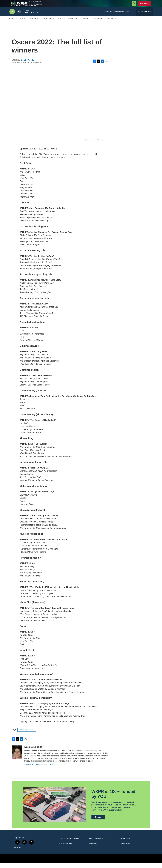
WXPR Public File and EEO (69, 844)
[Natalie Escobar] (17, 758)
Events (111, 24)
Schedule (35, 24)
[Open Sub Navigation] (16, 24)
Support (98, 24)
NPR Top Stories (27, 735)
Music (23, 24)
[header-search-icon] (135, 6)
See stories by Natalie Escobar (39, 770)
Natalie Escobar (28, 65)
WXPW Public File (65, 849)
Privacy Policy (125, 844)
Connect (73, 24)
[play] (12, 17)
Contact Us (93, 849)
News (12, 24)
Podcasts (47, 24)
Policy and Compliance (97, 844)
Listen (85, 24)
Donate (147, 6)
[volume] (19, 17)
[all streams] (144, 17)
